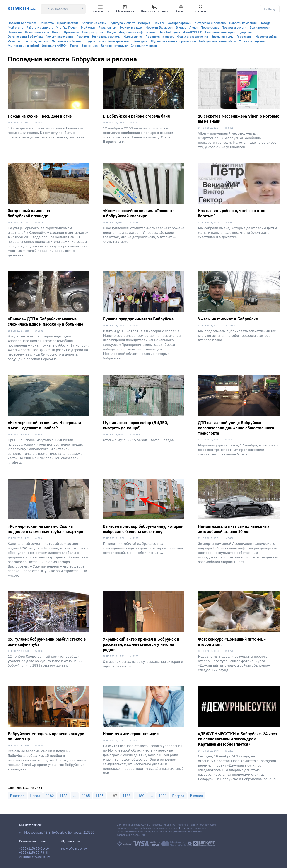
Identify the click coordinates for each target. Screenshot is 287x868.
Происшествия (68, 23)
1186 (99, 796)
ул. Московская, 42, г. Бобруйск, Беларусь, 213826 (57, 833)
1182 (50, 796)
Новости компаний (155, 9)
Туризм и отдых (131, 28)
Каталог (181, 9)
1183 (63, 796)
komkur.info (181, 828)
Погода (265, 23)
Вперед (178, 796)
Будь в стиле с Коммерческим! (108, 41)
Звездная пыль (222, 37)
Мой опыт (88, 28)
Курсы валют (133, 37)
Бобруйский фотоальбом (217, 41)
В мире (181, 28)
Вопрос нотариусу (114, 46)
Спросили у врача (144, 46)
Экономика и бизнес (67, 41)
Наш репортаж (93, 32)
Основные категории (220, 32)
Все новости (100, 9)
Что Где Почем (67, 28)
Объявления (125, 9)
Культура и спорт (122, 23)
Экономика (89, 46)
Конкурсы (141, 41)
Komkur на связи (94, 23)
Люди (193, 28)
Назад (35, 796)
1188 (127, 796)
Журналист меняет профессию (173, 41)
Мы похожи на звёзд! (23, 46)
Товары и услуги (234, 28)
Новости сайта (266, 37)
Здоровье (245, 32)
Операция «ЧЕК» (54, 46)
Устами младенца (252, 41)
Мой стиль (15, 28)
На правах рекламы (106, 37)
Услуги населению (60, 37)
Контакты (200, 9)
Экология (15, 32)
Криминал (72, 32)
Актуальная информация (137, 32)
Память (159, 23)
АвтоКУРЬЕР (193, 32)
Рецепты (14, 41)
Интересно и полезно (210, 23)
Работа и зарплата (40, 28)
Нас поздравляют (36, 41)
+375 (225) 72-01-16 (34, 849)
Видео (111, 32)
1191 (163, 796)
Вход (270, 9)
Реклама (83, 37)
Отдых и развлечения (193, 37)
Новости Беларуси (159, 28)
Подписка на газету (160, 37)
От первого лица (37, 32)
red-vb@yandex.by (74, 849)
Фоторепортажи (179, 23)
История (144, 23)
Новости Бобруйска (22, 23)
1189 (140, 796)
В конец (196, 796)
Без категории (260, 28)
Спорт (57, 32)
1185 (86, 796)
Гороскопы (244, 37)
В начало (17, 796)
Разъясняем (107, 28)
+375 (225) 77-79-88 (34, 853)
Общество (47, 23)
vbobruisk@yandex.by (34, 857)
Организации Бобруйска (25, 37)
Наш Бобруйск (169, 32)
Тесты (74, 46)
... (75, 796)
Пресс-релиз (210, 28)
